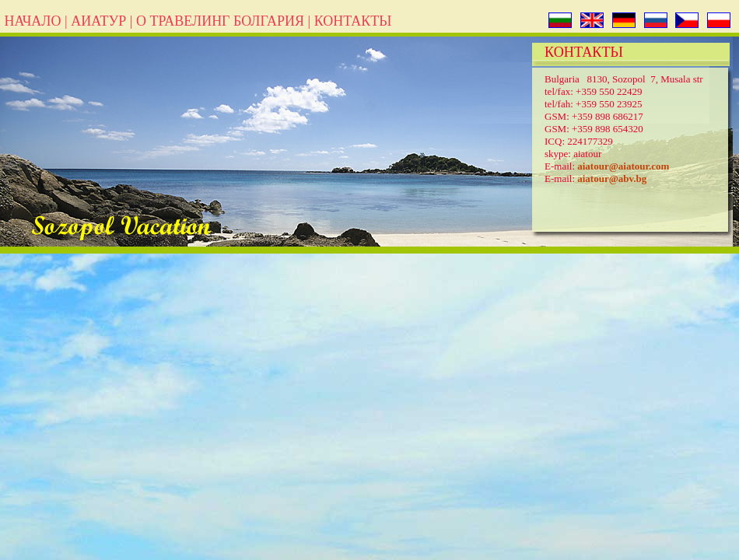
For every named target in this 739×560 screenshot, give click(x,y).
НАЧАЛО (32, 21)
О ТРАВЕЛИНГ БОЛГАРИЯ (220, 21)
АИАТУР (98, 21)
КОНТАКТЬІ (353, 21)
